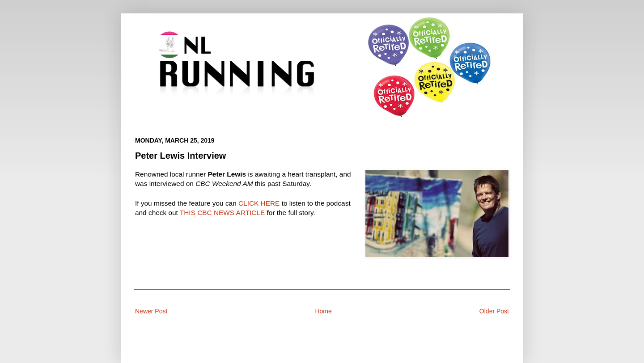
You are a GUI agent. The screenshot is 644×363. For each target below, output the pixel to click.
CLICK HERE (259, 203)
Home (323, 311)
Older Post (494, 311)
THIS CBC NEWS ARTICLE (222, 213)
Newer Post (151, 311)
